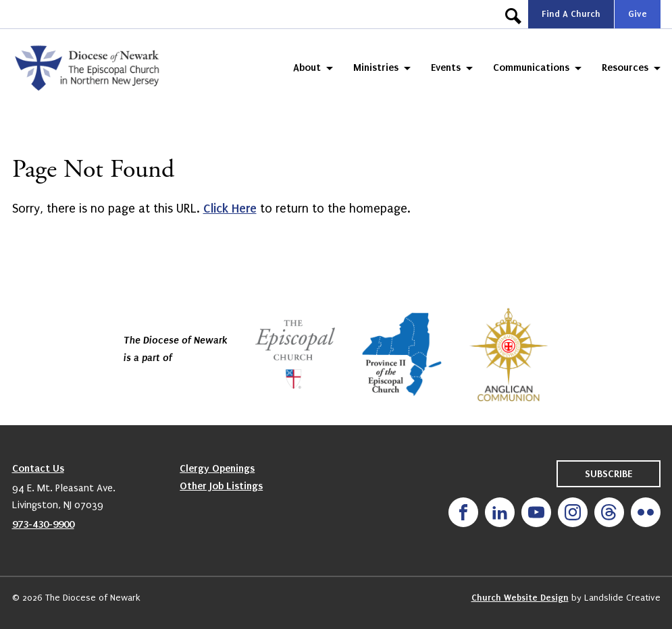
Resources (625, 67)
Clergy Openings (217, 468)
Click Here (230, 209)
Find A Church (571, 14)
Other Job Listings (221, 486)
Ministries (376, 67)
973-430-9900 (43, 524)
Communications (531, 67)
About (307, 67)
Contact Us (38, 468)
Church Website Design (520, 598)
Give (638, 14)
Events (446, 67)
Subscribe (609, 474)
